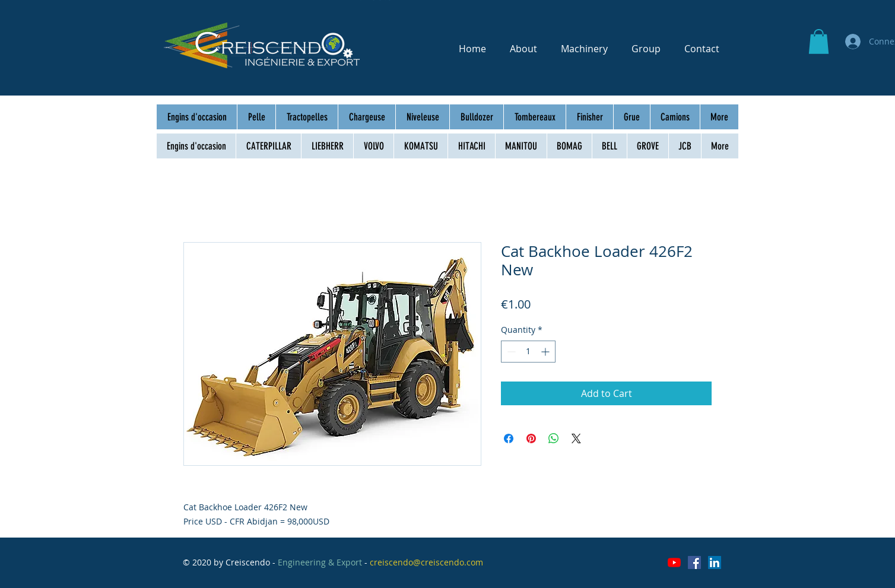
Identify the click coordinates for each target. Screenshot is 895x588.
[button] (819, 42)
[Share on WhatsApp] (554, 438)
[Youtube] (674, 562)
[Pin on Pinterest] (531, 438)
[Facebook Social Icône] (694, 562)
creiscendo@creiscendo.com (426, 562)
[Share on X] (576, 438)
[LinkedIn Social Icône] (715, 562)
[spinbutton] (528, 352)
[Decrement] (510, 352)
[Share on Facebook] (509, 438)
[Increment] (546, 352)
